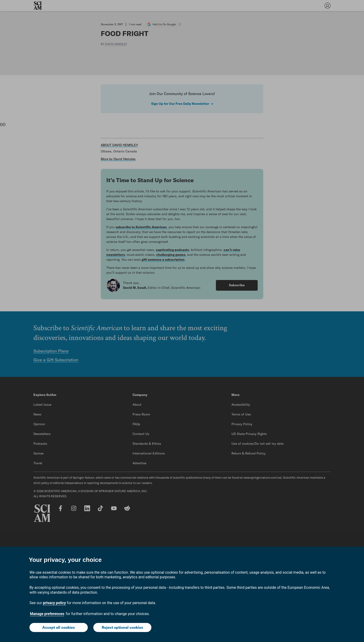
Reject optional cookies (122, 627)
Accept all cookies (58, 627)
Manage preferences (47, 614)
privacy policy (54, 603)
